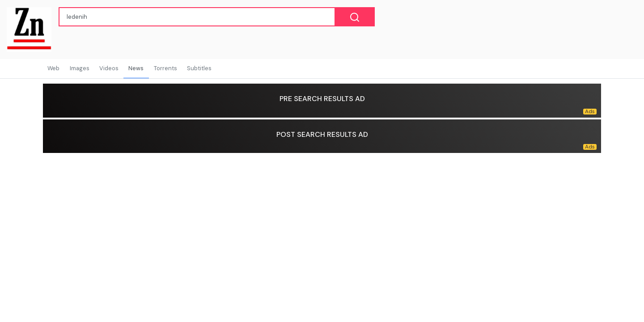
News (136, 68)
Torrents (165, 68)
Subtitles (199, 68)
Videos (109, 68)
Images (80, 68)
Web (53, 68)
